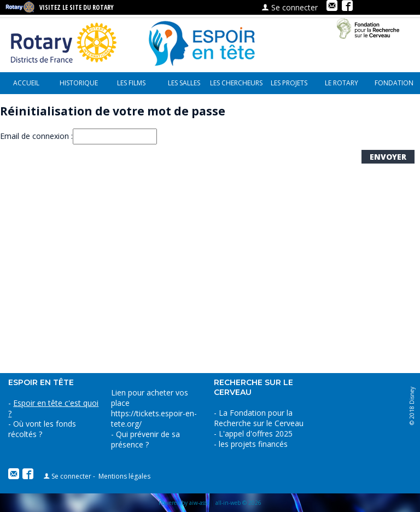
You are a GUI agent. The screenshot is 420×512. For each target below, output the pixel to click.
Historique (79, 83)
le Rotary (342, 83)
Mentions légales (124, 476)
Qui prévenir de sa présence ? (145, 439)
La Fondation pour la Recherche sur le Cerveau (259, 418)
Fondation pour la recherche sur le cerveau (394, 86)
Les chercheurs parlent (236, 86)
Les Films (131, 83)
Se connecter (290, 7)
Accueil (26, 83)
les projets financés (289, 86)
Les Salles (184, 83)
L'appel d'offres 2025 (256, 434)
